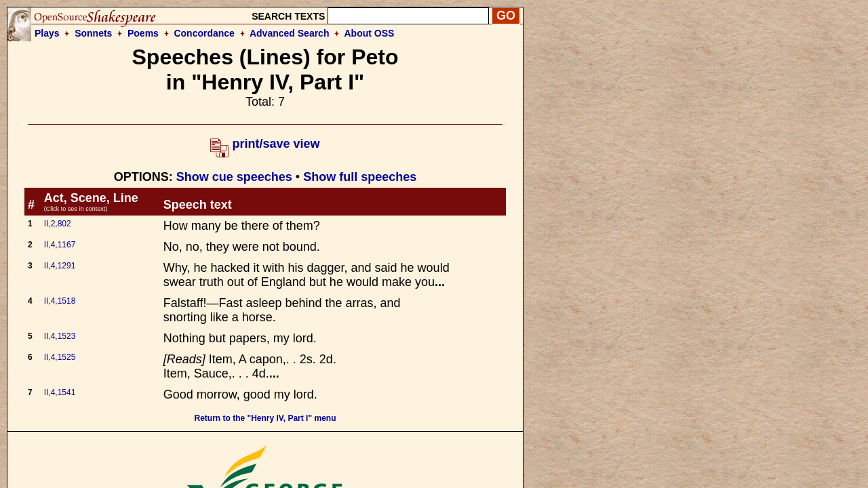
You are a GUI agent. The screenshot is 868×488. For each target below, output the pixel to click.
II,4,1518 (60, 301)
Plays (47, 33)
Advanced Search (290, 33)
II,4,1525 (60, 357)
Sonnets (93, 33)
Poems (143, 33)
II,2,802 (58, 224)
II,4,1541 (60, 392)
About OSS (370, 33)
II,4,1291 (60, 266)
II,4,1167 (60, 245)
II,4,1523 (60, 336)
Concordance (204, 33)
